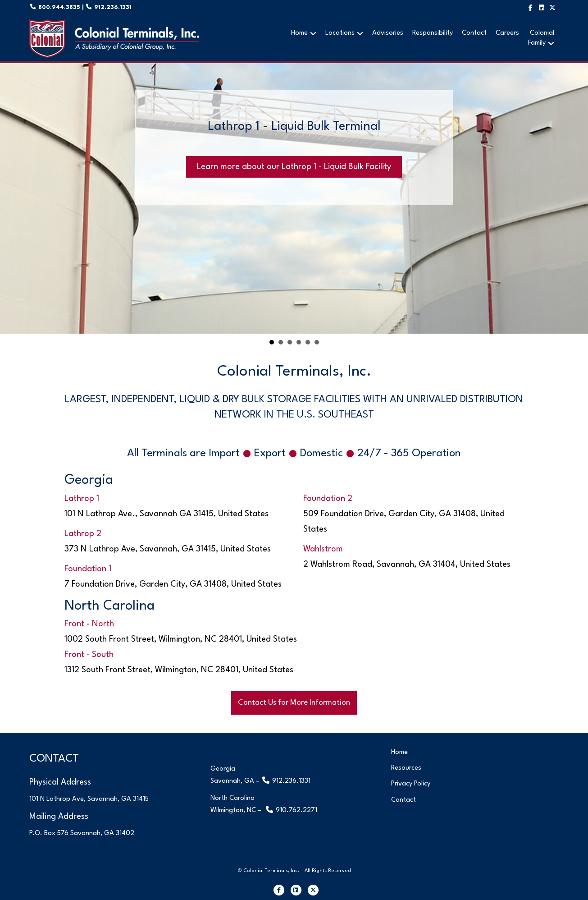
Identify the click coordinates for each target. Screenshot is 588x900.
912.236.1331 (112, 7)
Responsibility (433, 33)
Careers (507, 33)
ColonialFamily (541, 38)
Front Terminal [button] (317, 342)
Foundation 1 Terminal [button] (290, 342)
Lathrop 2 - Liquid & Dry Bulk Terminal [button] (281, 342)
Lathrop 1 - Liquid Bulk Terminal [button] (272, 342)
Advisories (388, 33)
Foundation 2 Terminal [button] (299, 342)
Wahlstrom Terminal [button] (308, 342)
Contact (474, 33)
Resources (406, 768)
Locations (340, 33)
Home (299, 33)
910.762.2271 (296, 810)
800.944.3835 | (65, 7)
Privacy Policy (411, 784)
